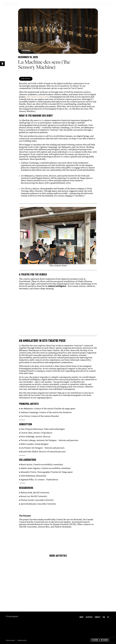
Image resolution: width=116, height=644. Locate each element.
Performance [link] (26, 51)
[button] (21, 237)
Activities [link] (89, 617)
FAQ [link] (104, 617)
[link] (2, 64)
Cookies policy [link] (22, 640)
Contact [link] (98, 617)
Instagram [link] (104, 640)
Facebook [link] (95, 640)
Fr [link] (108, 617)
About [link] (82, 617)
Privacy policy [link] (10, 640)
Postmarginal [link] (11, 4)
